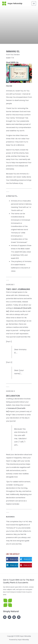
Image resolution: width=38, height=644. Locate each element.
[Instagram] (14, 617)
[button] (12, 559)
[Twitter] (9, 617)
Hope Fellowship (15, 3)
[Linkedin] (19, 617)
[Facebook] (5, 617)
